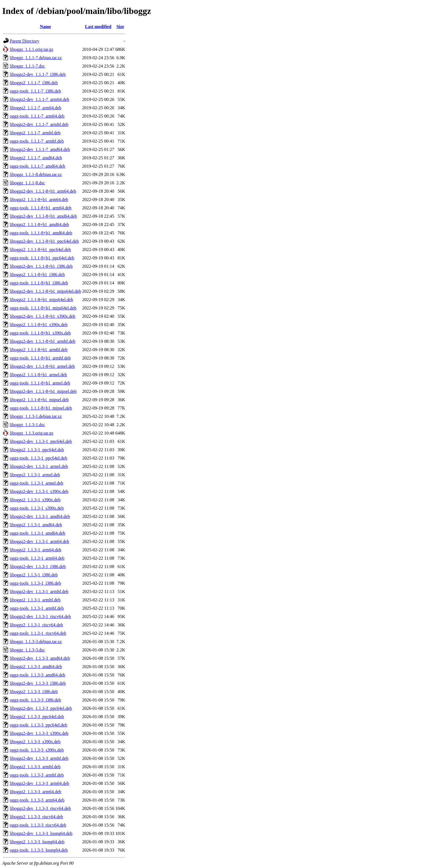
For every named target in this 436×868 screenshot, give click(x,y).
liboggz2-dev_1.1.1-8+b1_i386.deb (41, 266)
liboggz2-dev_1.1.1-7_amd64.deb (40, 149)
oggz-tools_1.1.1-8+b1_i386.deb (39, 283)
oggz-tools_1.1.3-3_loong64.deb (39, 850)
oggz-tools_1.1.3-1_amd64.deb (38, 533)
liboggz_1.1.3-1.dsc (27, 425)
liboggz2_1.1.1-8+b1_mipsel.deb (39, 400)
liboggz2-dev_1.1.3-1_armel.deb (39, 466)
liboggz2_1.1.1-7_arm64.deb (35, 108)
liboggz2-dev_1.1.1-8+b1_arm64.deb (43, 191)
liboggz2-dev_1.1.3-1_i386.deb (38, 566)
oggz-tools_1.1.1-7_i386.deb (35, 91)
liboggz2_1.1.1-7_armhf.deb (35, 133)
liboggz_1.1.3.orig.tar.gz (32, 433)
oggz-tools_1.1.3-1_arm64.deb (37, 558)
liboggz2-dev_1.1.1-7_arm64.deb (39, 99)
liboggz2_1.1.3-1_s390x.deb (35, 500)
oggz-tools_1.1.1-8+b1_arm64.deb (41, 208)
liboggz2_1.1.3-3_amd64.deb (36, 667)
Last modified (98, 27)
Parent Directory (24, 41)
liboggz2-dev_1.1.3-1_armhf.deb (39, 592)
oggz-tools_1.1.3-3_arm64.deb (37, 800)
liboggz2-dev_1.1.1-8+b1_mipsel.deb (43, 391)
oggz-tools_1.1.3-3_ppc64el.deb (39, 725)
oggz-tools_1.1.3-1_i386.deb (35, 583)
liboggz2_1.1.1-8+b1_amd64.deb (39, 225)
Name (45, 27)
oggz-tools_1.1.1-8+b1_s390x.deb (40, 333)
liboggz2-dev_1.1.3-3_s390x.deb (39, 733)
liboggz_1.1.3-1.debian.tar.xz (36, 416)
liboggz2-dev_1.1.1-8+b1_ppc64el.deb (44, 241)
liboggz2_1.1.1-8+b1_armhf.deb (39, 350)
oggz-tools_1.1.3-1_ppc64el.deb (39, 458)
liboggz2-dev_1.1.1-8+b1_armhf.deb (43, 341)
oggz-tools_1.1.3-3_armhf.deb (37, 775)
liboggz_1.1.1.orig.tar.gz (32, 49)
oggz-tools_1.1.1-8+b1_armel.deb (40, 383)
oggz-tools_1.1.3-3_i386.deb (35, 700)
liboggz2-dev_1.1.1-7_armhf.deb (39, 124)
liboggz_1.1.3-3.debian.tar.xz (36, 642)
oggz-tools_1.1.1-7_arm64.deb (37, 116)
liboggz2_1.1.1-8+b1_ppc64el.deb (40, 250)
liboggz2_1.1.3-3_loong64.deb (37, 842)
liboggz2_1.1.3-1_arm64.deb (35, 550)
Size (120, 27)
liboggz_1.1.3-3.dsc (27, 650)
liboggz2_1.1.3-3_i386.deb (34, 692)
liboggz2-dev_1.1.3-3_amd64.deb (40, 658)
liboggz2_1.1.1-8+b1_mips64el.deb (41, 300)
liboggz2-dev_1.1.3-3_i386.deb (38, 683)
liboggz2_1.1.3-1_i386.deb (34, 575)
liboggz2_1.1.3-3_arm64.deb (35, 792)
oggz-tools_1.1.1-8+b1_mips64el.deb (43, 308)
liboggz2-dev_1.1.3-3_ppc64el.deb (41, 708)
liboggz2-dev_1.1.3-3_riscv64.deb (40, 808)
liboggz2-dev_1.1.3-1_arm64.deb (39, 541)
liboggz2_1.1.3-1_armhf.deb (35, 600)
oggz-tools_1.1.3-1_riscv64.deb (38, 633)
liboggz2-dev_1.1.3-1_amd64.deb (40, 516)
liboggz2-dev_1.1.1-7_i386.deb (38, 74)
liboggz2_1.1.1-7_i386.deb (34, 83)
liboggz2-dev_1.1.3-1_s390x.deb (39, 491)
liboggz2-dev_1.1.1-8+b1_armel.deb (42, 366)
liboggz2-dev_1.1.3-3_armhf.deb (39, 758)
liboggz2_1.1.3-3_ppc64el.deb (37, 717)
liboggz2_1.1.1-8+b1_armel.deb (38, 375)
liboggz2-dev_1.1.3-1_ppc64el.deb (41, 441)
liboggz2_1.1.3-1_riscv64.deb (36, 625)
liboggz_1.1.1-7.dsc (27, 66)
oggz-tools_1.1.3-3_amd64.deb (38, 675)
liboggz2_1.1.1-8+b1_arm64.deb (39, 199)
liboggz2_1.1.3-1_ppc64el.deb (37, 450)
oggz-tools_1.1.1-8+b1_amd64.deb (41, 233)
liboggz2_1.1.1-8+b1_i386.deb (37, 275)
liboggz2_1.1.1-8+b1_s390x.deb (39, 325)
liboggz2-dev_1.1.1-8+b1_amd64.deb (43, 216)
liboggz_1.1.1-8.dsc (27, 183)
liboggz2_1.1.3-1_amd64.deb (36, 525)
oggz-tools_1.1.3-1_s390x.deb (37, 508)
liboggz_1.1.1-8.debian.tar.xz (36, 174)
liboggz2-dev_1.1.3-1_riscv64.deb (40, 617)
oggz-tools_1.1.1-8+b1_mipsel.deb (41, 408)
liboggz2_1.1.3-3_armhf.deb (35, 767)
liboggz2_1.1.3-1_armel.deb (35, 475)
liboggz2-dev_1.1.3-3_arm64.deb (39, 783)
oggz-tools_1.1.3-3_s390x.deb (37, 750)
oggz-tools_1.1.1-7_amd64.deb (38, 166)
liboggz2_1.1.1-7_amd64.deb (36, 158)
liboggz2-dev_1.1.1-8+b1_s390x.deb (43, 316)
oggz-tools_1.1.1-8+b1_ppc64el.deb (42, 258)
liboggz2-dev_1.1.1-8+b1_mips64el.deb (45, 291)
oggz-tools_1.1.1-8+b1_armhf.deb (40, 358)
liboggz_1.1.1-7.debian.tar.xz (36, 58)
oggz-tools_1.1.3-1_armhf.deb (37, 608)
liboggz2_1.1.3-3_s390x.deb (35, 742)
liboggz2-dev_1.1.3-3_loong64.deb (41, 833)
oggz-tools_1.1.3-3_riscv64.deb (38, 825)
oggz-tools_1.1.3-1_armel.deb (36, 483)
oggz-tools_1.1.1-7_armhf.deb (37, 141)
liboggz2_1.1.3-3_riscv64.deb (36, 817)
